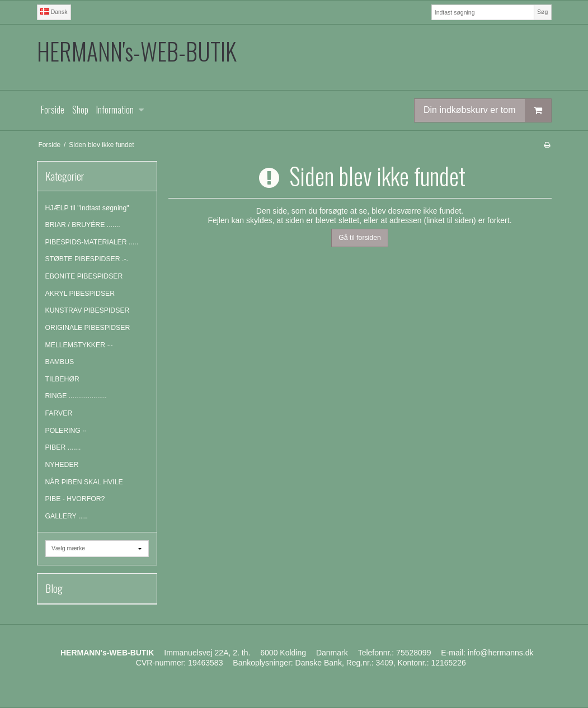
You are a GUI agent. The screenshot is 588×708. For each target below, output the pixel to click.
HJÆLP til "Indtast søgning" (87, 208)
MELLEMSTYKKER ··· (79, 345)
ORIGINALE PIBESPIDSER (88, 328)
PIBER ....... (63, 447)
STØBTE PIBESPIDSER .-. (87, 259)
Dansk (54, 12)
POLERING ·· (66, 431)
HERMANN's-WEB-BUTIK (137, 51)
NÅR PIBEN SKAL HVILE (84, 482)
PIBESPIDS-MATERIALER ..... (92, 242)
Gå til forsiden (360, 238)
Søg (542, 12)
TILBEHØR (62, 379)
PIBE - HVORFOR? (75, 499)
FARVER (59, 413)
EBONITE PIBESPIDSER (84, 276)
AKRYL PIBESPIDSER (80, 294)
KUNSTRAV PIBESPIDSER (88, 310)
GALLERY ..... (67, 516)
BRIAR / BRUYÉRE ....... (83, 225)
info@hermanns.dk (501, 653)
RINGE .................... (76, 396)
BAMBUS (60, 362)
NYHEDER (62, 465)
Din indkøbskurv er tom (487, 110)
